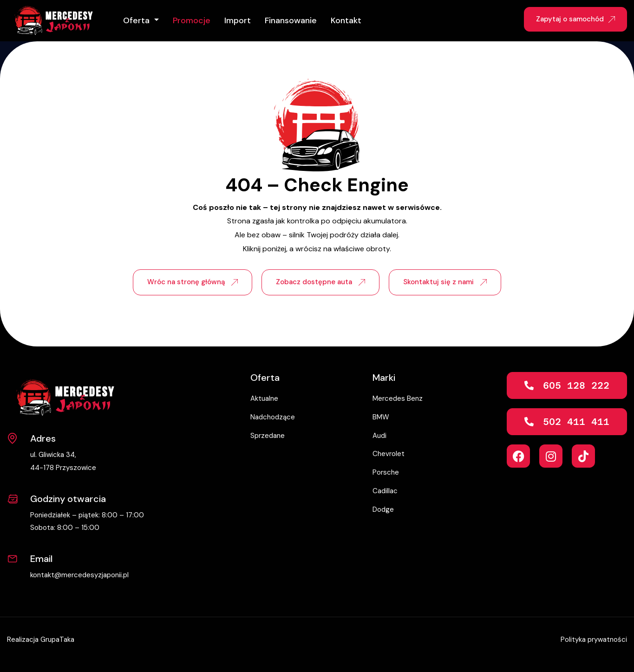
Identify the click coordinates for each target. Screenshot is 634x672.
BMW (381, 417)
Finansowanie (291, 20)
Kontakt (346, 20)
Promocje (192, 20)
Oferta (137, 20)
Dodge (383, 509)
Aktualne (264, 398)
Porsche (386, 472)
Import (238, 20)
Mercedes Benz (398, 398)
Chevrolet (389, 454)
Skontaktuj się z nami (445, 282)
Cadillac (385, 491)
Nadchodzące (273, 417)
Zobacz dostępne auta (320, 282)
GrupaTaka (57, 639)
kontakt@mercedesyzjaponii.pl (79, 575)
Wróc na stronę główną (193, 282)
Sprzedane (268, 436)
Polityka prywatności (594, 639)
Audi (379, 436)
